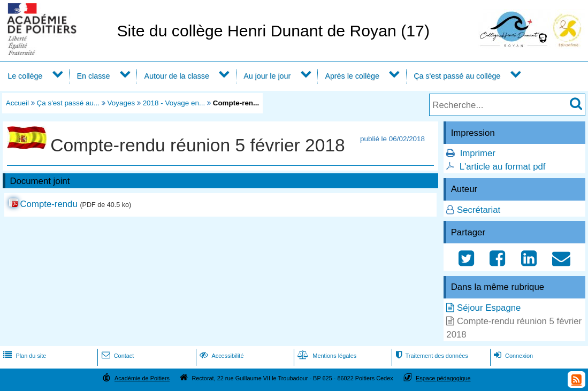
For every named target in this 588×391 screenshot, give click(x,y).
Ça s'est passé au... (68, 103)
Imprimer (478, 153)
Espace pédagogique (443, 378)
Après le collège (352, 76)
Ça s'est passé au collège (457, 76)
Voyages (121, 103)
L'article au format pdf (503, 167)
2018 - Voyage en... (174, 103)
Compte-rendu (48, 204)
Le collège (25, 76)
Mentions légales (326, 356)
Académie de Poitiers (142, 378)
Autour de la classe (177, 76)
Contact (117, 356)
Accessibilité (221, 356)
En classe (94, 76)
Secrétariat (479, 210)
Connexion (512, 356)
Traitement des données (430, 356)
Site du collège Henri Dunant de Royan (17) (273, 31)
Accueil (17, 103)
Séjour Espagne (489, 308)
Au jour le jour (267, 76)
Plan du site (24, 356)
